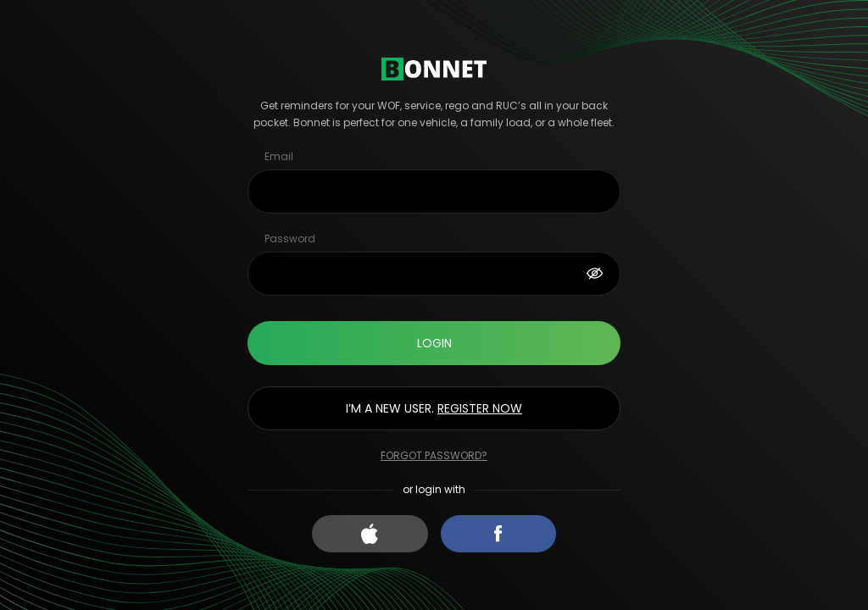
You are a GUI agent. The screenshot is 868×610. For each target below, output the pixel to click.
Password (290, 238)
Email (279, 156)
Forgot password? (434, 455)
